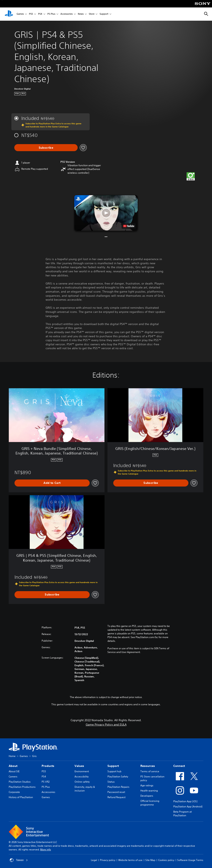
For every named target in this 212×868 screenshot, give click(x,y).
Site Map (150, 860)
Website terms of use (130, 860)
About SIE (14, 771)
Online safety (82, 782)
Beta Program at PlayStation (182, 814)
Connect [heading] (179, 766)
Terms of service (150, 771)
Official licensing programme (150, 803)
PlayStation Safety (118, 777)
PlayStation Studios (20, 782)
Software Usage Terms (190, 860)
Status (111, 782)
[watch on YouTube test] (129, 226)
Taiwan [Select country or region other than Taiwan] (19, 860)
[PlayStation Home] (9, 14)
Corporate (14, 792)
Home (12, 756)
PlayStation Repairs (118, 787)
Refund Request (116, 797)
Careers (13, 777)
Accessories (67, 14)
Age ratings (147, 785)
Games (20, 14)
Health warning (149, 791)
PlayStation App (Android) (188, 806)
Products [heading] (48, 766)
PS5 (31, 14)
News (81, 14)
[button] (106, 213)
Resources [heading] (148, 766)
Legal (94, 860)
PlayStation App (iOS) (185, 801)
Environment (82, 771)
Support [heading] (113, 766)
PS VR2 (46, 782)
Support (104, 14)
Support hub (114, 771)
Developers (147, 796)
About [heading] (13, 766)
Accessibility (82, 777)
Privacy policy (108, 860)
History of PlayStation (21, 797)
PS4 (40, 14)
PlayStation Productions (22, 787)
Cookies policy (166, 860)
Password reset (116, 792)
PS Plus (51, 14)
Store (92, 14)
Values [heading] (79, 766)
